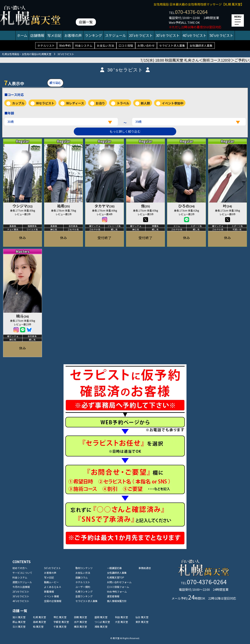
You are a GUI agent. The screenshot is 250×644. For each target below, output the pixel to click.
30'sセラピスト (168, 35)
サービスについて (22, 573)
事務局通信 (145, 568)
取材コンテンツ (84, 568)
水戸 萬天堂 (80, 622)
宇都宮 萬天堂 (61, 622)
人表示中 (14, 83)
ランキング (93, 35)
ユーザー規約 (83, 587)
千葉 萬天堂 (60, 626)
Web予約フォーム (117, 591)
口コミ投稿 (126, 45)
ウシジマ (23, 206)
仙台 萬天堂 (142, 617)
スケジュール (115, 35)
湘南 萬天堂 (101, 626)
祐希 (64, 206)
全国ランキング (84, 596)
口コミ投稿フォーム (118, 587)
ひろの (186, 206)
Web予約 (65, 45)
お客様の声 (73, 35)
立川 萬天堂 (19, 626)
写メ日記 (54, 35)
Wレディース (75, 103)
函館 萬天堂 (80, 617)
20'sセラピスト (141, 35)
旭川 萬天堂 (19, 617)
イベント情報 (51, 596)
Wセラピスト (45, 103)
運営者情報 (113, 596)
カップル (18, 103)
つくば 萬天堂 (102, 622)
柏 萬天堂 (38, 626)
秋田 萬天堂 (121, 617)
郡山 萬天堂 (19, 622)
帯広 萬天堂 (60, 617)
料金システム (84, 45)
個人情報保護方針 (117, 601)
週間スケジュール (22, 582)
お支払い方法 (106, 45)
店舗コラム (82, 577)
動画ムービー (51, 582)
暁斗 (23, 316)
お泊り (100, 103)
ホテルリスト (46, 45)
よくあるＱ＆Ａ (53, 587)
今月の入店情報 (21, 587)
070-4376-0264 (191, 12)
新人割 (145, 103)
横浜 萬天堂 (80, 626)
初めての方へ (20, 568)
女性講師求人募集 (201, 45)
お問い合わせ (146, 45)
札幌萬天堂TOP (116, 577)
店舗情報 (37, 35)
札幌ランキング (84, 591)
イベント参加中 (173, 103)
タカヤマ (105, 206)
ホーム (22, 35)
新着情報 (49, 591)
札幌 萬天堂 (39, 617)
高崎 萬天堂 (39, 622)
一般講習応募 (114, 568)
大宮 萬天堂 (121, 622)
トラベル (123, 103)
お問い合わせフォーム (119, 582)
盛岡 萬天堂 (101, 617)
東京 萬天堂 (142, 622)
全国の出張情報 (53, 601)
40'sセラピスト (194, 35)
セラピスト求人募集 (172, 45)
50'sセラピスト (221, 35)
